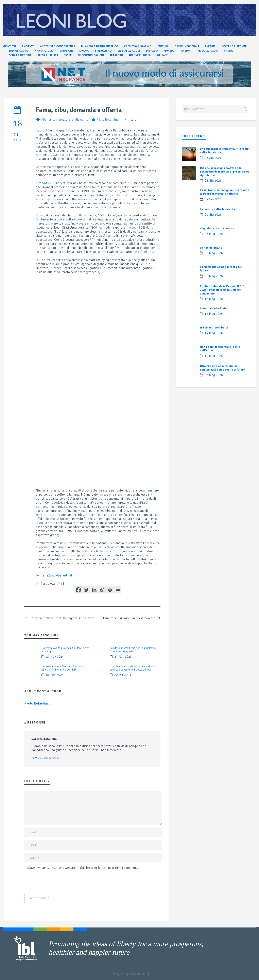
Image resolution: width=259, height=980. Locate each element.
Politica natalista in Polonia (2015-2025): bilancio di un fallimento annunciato (223, 290)
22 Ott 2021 (123, 675)
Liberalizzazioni (129, 51)
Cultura (163, 46)
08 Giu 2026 (213, 158)
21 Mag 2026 (214, 276)
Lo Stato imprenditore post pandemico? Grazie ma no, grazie (133, 650)
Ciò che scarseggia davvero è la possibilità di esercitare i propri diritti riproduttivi (225, 172)
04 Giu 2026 (213, 199)
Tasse (68, 55)
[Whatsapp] (102, 590)
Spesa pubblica (48, 55)
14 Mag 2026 (214, 333)
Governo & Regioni (234, 46)
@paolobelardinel (60, 575)
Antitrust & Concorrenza (58, 46)
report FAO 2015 (50, 183)
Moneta (169, 51)
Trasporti (116, 55)
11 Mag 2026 (214, 356)
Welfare (162, 55)
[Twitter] (86, 590)
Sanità (228, 51)
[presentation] (55, 882)
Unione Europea (140, 55)
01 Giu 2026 (213, 215)
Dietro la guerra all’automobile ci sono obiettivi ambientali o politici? (64, 668)
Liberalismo (103, 51)
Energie (210, 46)
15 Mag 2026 (214, 314)
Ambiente (28, 46)
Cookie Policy (140, 974)
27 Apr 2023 (123, 657)
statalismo (76, 120)
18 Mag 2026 (214, 299)
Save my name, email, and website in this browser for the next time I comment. (83, 868)
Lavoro (84, 51)
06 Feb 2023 (55, 675)
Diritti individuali (187, 46)
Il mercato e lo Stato (213, 308)
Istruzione (66, 51)
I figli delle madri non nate (217, 228)
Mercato (152, 51)
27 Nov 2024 (55, 657)
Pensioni (186, 51)
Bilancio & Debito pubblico (100, 46)
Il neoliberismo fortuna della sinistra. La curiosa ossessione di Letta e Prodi (133, 668)
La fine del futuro (211, 248)
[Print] (110, 590)
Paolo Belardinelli (109, 120)
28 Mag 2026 (214, 234)
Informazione (43, 51)
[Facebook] (78, 590)
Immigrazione (18, 51)
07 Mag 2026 (214, 375)
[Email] (118, 590)
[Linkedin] (94, 590)
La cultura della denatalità (217, 209)
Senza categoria (20, 55)
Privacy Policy (119, 974)
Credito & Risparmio (138, 46)
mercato (62, 120)
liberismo (48, 120)
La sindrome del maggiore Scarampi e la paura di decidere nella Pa (225, 192)
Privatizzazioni (208, 51)
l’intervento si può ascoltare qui (59, 219)
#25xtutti (9, 46)
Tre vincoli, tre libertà (214, 328)
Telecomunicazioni (91, 55)
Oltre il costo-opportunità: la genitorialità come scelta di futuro (222, 368)
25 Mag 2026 (214, 253)
